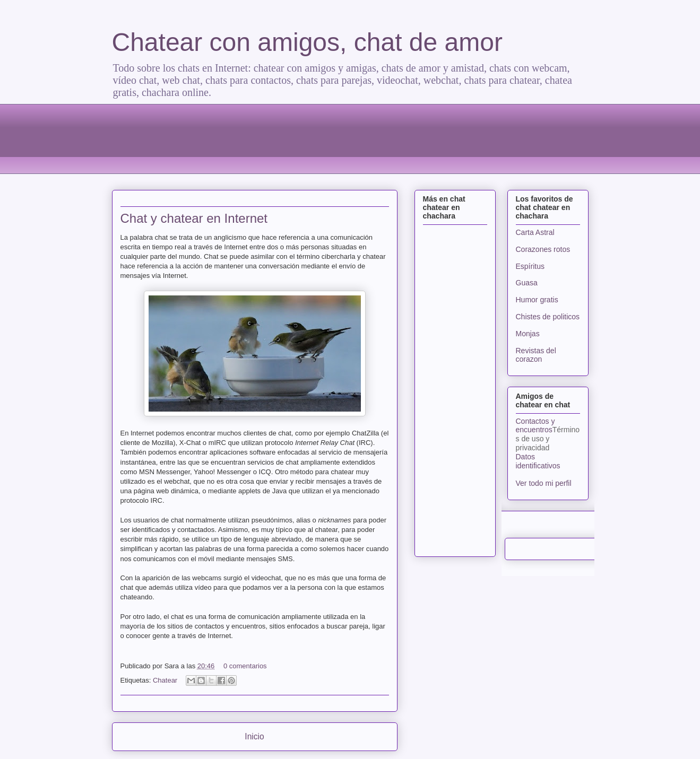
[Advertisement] (350, 137)
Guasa (527, 283)
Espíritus (530, 266)
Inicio (254, 736)
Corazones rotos (543, 249)
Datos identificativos (538, 461)
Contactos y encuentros (535, 426)
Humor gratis (537, 300)
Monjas (528, 334)
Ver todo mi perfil (544, 483)
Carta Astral (535, 232)
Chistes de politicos (548, 317)
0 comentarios (245, 666)
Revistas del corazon (536, 355)
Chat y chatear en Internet (194, 218)
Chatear (165, 680)
